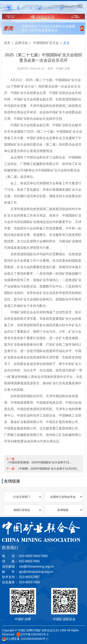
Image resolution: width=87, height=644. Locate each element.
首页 (7, 43)
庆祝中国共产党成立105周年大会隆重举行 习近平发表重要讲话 (48, 28)
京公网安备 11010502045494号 (24, 639)
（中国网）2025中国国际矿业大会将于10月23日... (48, 469)
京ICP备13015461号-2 (33, 635)
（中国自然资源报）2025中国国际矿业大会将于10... (39, 462)
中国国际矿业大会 (46, 43)
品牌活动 (21, 43)
